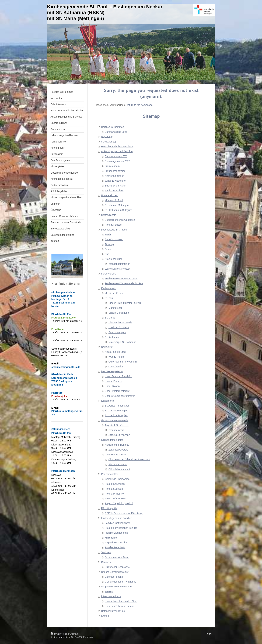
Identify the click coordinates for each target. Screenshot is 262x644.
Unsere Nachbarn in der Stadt (121, 601)
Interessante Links (111, 596)
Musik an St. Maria (119, 327)
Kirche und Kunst (118, 464)
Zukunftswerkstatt (118, 450)
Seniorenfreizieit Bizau (117, 557)
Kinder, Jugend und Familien (117, 518)
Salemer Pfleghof (114, 577)
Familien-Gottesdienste (117, 523)
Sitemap (74, 634)
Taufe (108, 235)
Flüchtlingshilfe (109, 508)
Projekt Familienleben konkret (121, 528)
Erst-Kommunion (114, 239)
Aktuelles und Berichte (117, 445)
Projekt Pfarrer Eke (115, 499)
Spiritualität (107, 347)
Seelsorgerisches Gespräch (120, 220)
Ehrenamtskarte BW (116, 156)
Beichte (109, 249)
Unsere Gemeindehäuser (115, 572)
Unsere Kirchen (110, 195)
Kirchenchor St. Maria (120, 323)
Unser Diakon (112, 386)
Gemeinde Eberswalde (117, 479)
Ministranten (111, 538)
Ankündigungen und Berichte (117, 151)
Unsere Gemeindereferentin (120, 396)
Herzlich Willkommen (113, 127)
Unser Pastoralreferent (117, 391)
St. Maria (110, 318)
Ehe (107, 254)
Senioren (106, 552)
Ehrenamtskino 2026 (116, 132)
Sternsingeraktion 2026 (117, 161)
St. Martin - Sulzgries (116, 415)
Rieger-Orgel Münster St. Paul (125, 303)
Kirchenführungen (115, 176)
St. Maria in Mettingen (117, 205)
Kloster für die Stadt (116, 352)
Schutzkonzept (109, 142)
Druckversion (59, 634)
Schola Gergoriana (119, 313)
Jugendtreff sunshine (116, 543)
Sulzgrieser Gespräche (117, 567)
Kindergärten (108, 401)
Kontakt (105, 616)
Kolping (109, 591)
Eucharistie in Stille (115, 186)
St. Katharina (112, 337)
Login (209, 634)
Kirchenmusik (109, 288)
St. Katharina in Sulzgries (119, 210)
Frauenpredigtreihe (115, 171)
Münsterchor (115, 308)
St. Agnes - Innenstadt (117, 406)
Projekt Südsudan (115, 489)
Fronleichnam (112, 166)
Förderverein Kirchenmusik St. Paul (124, 283)
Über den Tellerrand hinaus (120, 606)
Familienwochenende (116, 533)
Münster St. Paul (114, 200)
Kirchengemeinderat (112, 440)
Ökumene (106, 562)
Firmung (109, 244)
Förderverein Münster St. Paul (121, 279)
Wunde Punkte (117, 357)
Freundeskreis (116, 430)
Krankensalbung (114, 259)
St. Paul (109, 298)
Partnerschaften (110, 474)
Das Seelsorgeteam (112, 371)
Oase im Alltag (116, 367)
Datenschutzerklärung (113, 611)
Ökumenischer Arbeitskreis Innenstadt (129, 459)
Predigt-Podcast (114, 225)
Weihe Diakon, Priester (117, 269)
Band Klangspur (117, 332)
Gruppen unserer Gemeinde (116, 587)
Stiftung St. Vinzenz (119, 435)
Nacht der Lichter (114, 191)
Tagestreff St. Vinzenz (117, 425)
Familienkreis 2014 (115, 547)
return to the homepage (140, 105)
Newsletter (107, 137)
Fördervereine (109, 274)
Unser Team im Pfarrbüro (118, 376)
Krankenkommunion (119, 264)
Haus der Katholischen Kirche (117, 147)
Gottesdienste (109, 215)
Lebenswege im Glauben (115, 230)
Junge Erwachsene (115, 181)
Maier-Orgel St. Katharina (122, 342)
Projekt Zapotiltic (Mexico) (119, 503)
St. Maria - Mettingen (116, 411)
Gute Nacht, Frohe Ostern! (123, 362)
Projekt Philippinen (115, 494)
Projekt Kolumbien (115, 484)
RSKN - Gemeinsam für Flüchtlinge (124, 513)
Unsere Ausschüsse (116, 455)
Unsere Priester (113, 381)
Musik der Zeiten (114, 293)
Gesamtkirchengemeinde (115, 420)
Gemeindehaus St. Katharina (121, 582)
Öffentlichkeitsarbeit (119, 469)
